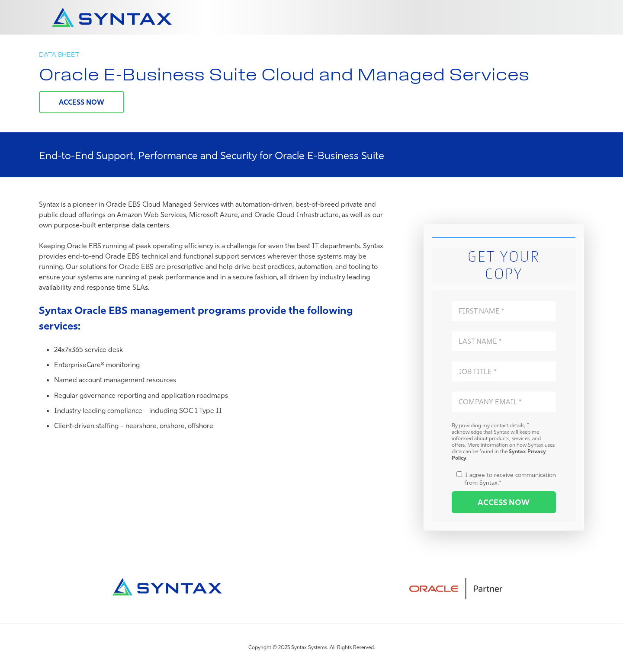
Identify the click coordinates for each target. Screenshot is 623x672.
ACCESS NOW (82, 102)
